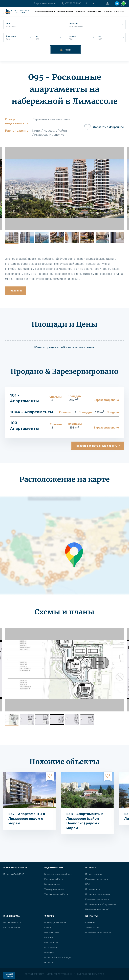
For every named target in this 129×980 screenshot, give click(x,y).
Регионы (49, 938)
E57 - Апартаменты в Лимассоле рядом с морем (27, 819)
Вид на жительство (13, 922)
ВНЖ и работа (94, 12)
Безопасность (51, 943)
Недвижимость (65, 12)
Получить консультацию (45, 3)
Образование (51, 948)
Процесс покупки (94, 874)
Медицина (49, 953)
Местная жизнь (52, 932)
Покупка (80, 12)
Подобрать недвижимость (98, 932)
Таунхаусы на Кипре (54, 889)
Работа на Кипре (12, 927)
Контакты (119, 12)
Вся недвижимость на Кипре (58, 874)
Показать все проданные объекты (96, 446)
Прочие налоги (93, 889)
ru (88, 3)
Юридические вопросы (97, 879)
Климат (48, 927)
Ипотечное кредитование (98, 894)
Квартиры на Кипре (54, 879)
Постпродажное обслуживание (101, 904)
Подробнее (16, 291)
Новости (49, 963)
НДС (88, 884)
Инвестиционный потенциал (58, 958)
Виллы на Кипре (52, 884)
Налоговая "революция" (97, 909)
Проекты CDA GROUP (45, 12)
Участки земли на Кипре (56, 894)
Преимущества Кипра (55, 922)
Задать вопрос (92, 927)
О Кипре (108, 12)
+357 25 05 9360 (72, 3)
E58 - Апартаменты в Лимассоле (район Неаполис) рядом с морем (85, 821)
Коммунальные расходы (97, 899)
